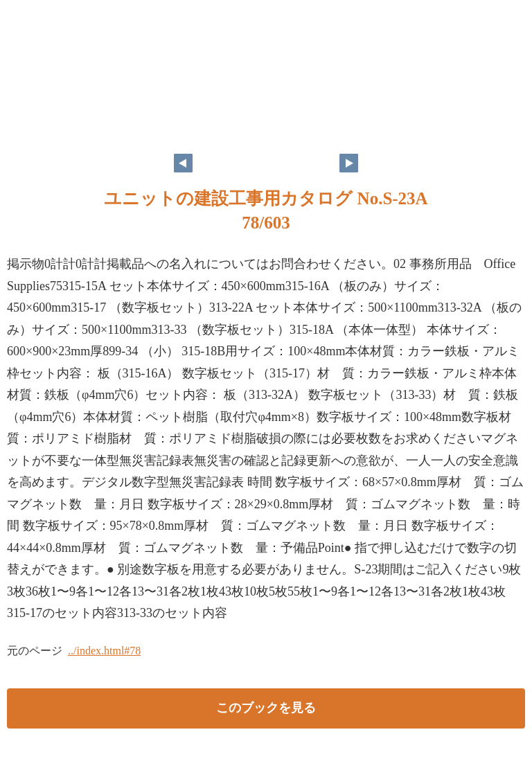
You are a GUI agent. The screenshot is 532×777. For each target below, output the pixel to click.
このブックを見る (266, 708)
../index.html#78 (104, 651)
